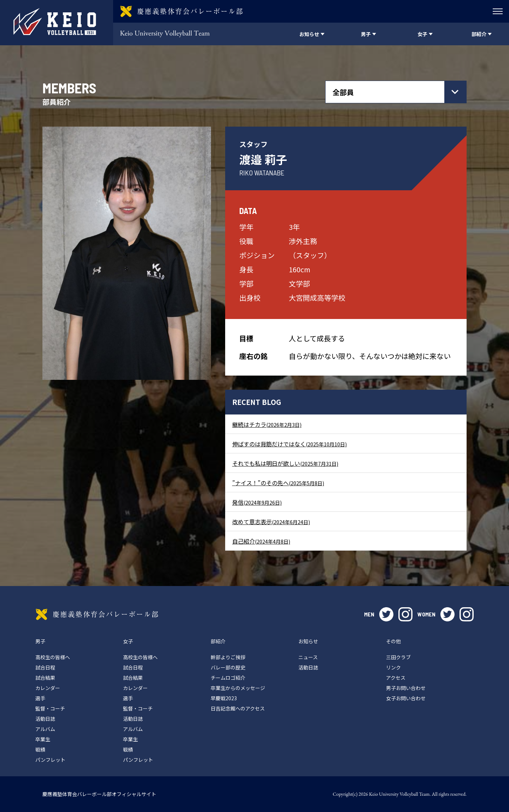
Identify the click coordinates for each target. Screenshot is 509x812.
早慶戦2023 (224, 698)
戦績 (40, 749)
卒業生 (43, 739)
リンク (393, 667)
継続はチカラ (267, 424)
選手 (40, 698)
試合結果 (45, 678)
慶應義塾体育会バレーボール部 (97, 614)
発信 (257, 502)
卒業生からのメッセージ (238, 688)
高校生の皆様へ (53, 657)
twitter (386, 614)
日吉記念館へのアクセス (238, 708)
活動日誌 (45, 719)
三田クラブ (398, 657)
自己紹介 (261, 541)
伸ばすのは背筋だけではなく (289, 444)
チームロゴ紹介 (228, 678)
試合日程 (45, 667)
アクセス (396, 678)
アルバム (45, 729)
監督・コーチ (50, 708)
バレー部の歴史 (228, 667)
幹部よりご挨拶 (228, 657)
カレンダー (48, 688)
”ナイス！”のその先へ (278, 483)
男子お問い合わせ (406, 688)
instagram (405, 614)
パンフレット (50, 760)
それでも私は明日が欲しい (285, 463)
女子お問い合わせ (406, 698)
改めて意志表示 (271, 522)
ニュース (308, 657)
